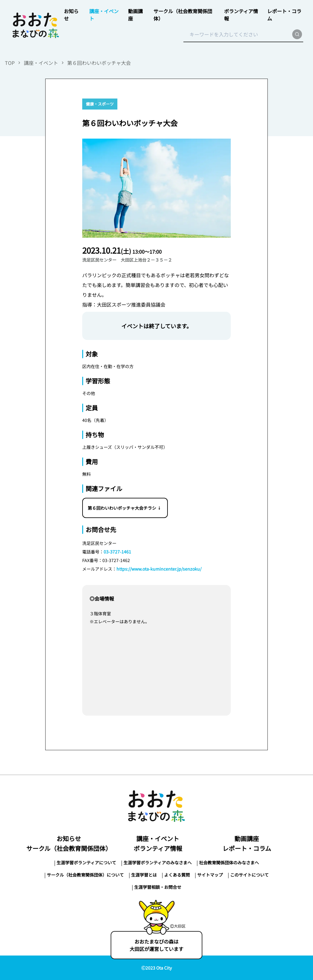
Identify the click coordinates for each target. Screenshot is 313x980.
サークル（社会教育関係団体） (69, 848)
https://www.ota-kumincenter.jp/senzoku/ (159, 569)
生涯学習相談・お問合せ (158, 887)
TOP (10, 63)
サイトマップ (210, 875)
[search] (297, 34)
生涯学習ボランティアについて (86, 863)
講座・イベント (41, 63)
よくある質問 (177, 875)
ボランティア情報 (158, 848)
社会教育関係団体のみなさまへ (229, 863)
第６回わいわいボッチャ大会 (99, 63)
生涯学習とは (144, 875)
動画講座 (247, 838)
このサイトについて (249, 875)
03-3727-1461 (117, 552)
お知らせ (69, 838)
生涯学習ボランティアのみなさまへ (158, 863)
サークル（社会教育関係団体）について (85, 875)
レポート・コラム (247, 848)
